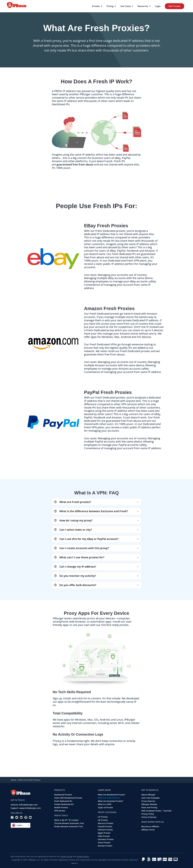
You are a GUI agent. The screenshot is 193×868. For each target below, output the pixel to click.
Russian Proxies (105, 846)
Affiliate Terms (148, 830)
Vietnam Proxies (105, 830)
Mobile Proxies (61, 808)
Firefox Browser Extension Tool (69, 827)
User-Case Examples (151, 798)
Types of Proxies (105, 808)
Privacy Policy (148, 814)
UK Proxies (103, 820)
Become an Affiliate (150, 827)
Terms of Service (149, 817)
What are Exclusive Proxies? (111, 801)
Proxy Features (148, 801)
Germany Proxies (106, 839)
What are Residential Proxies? (111, 795)
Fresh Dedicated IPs (63, 801)
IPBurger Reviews (149, 804)
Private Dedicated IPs (64, 804)
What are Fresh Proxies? (109, 798)
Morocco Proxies (106, 823)
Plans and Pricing (149, 808)
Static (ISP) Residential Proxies (68, 798)
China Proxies (104, 843)
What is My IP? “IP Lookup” (67, 820)
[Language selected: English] (21, 825)
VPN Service (60, 811)
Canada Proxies (105, 827)
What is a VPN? (105, 804)
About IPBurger (148, 795)
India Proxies (104, 836)
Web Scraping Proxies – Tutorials (156, 811)
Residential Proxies (63, 795)
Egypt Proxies (104, 833)
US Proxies (103, 817)
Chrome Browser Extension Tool (69, 823)
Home (14, 780)
